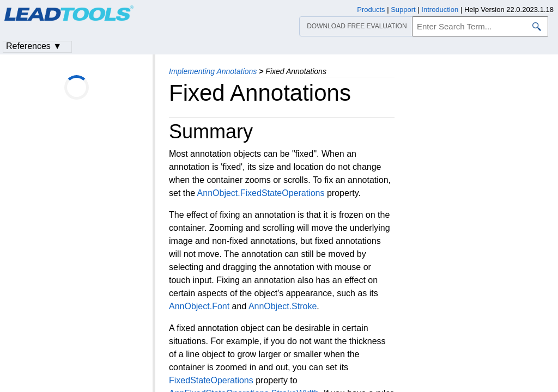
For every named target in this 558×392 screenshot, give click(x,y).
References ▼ (34, 46)
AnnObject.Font (199, 306)
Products (371, 10)
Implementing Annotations (213, 71)
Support (403, 10)
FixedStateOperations (211, 380)
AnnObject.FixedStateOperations (261, 193)
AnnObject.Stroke (283, 306)
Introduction (440, 10)
